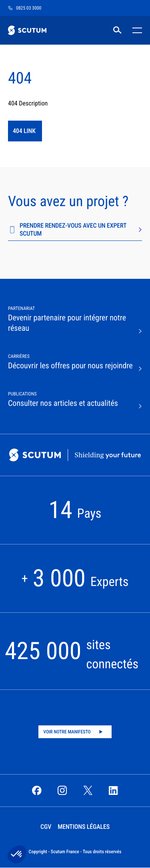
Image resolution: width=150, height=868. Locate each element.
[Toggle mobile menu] (136, 30)
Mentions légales (84, 827)
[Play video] (75, 732)
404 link (24, 131)
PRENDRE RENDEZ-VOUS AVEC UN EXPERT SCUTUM (75, 229)
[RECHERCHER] (117, 30)
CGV (46, 827)
